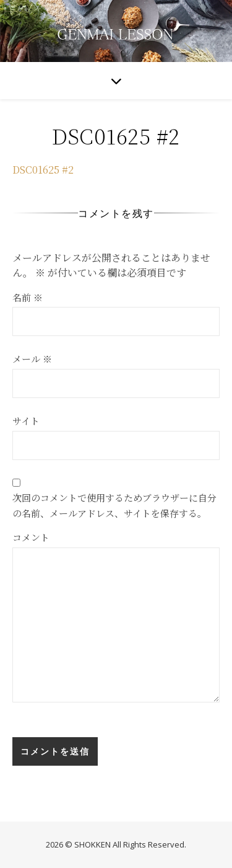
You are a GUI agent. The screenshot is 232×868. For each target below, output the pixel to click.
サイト (26, 421)
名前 (28, 297)
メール (32, 359)
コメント (31, 537)
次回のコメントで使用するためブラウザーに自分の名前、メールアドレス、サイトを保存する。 (114, 505)
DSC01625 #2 (43, 170)
